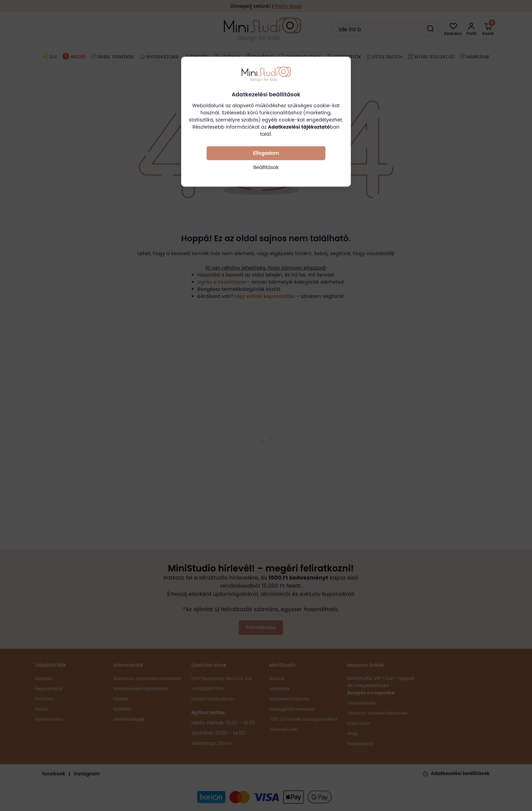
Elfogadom (266, 153)
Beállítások (266, 167)
